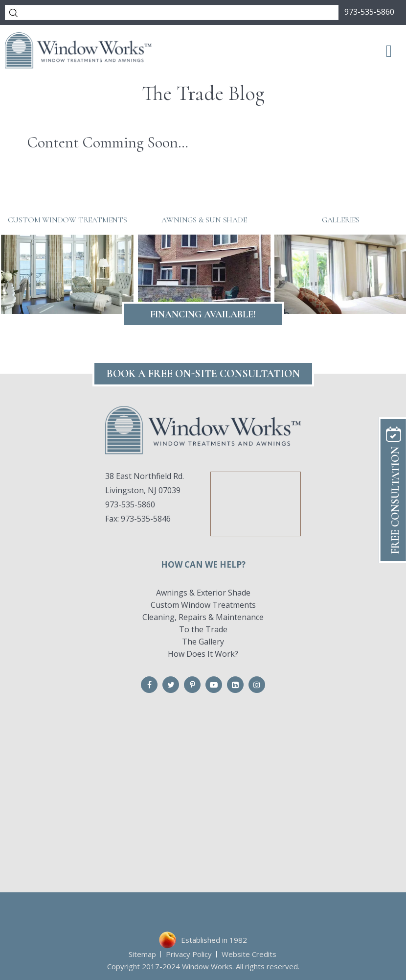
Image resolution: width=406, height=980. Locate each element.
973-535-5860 (369, 12)
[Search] (172, 12)
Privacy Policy (189, 954)
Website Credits (249, 954)
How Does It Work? (203, 654)
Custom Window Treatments (203, 605)
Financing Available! (203, 314)
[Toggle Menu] (389, 50)
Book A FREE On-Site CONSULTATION (203, 374)
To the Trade (203, 629)
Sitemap (142, 954)
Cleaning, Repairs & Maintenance (203, 617)
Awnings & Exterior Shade (203, 593)
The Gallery (203, 642)
